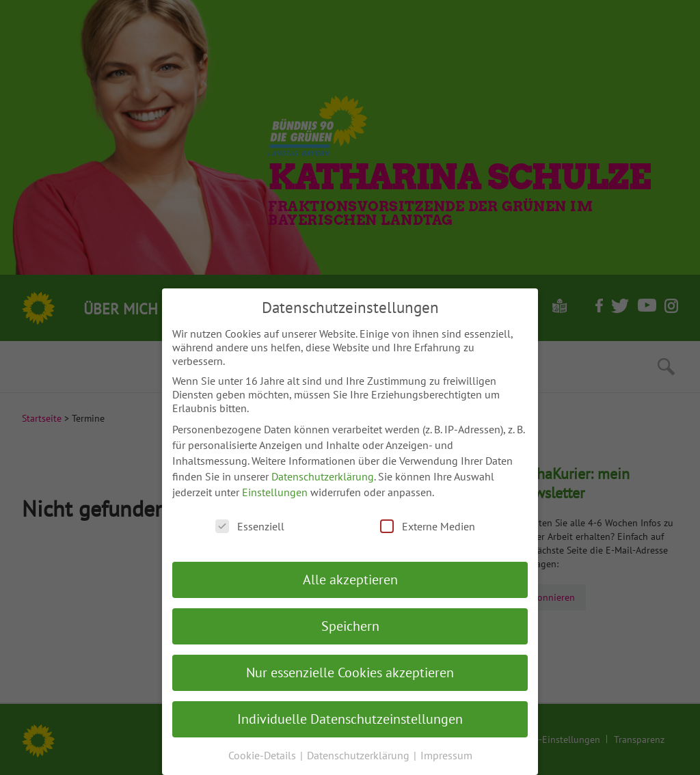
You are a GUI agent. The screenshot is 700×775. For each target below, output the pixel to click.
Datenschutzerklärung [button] (360, 755)
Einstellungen (275, 492)
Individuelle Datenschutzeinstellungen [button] (350, 719)
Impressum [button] (446, 755)
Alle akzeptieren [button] (350, 580)
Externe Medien (428, 526)
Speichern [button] (350, 626)
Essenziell (250, 526)
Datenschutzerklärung (323, 476)
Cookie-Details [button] (264, 755)
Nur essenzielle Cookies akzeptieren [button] (350, 672)
